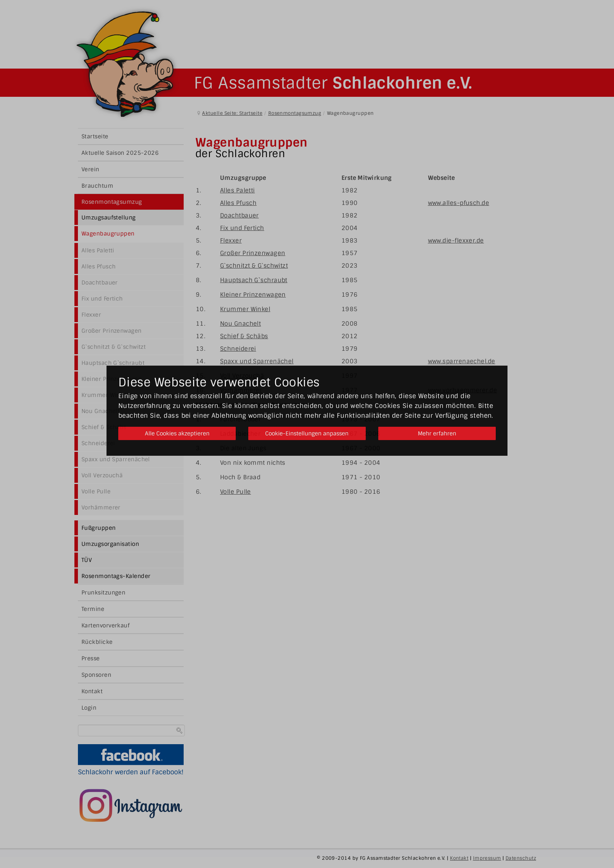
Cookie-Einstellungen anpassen (307, 433)
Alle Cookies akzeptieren (177, 433)
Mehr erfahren (437, 433)
